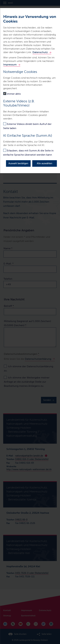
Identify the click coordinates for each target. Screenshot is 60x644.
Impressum (10, 65)
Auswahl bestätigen (18, 163)
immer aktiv (14, 94)
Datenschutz (40, 52)
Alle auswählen (44, 163)
